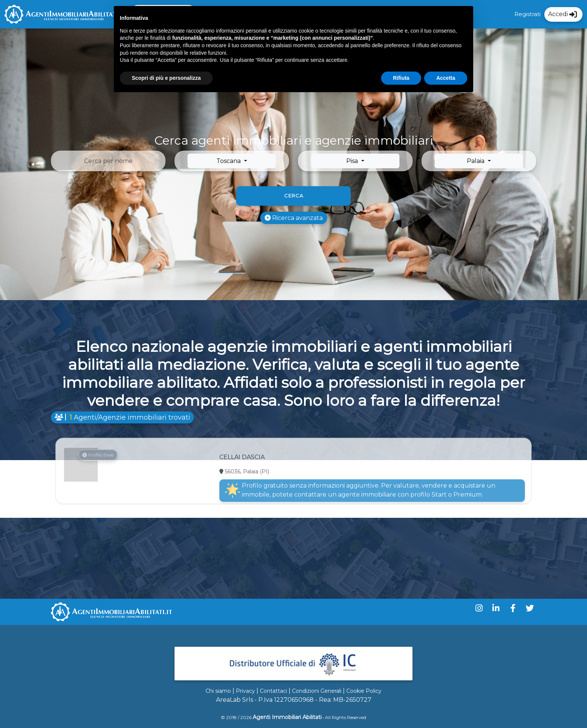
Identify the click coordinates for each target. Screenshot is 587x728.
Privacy (245, 691)
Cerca (294, 196)
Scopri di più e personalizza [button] (166, 78)
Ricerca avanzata (294, 218)
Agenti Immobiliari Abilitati (287, 717)
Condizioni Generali (317, 691)
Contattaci (273, 691)
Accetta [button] (446, 78)
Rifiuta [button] (401, 78)
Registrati (527, 14)
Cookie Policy (364, 691)
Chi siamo (218, 691)
